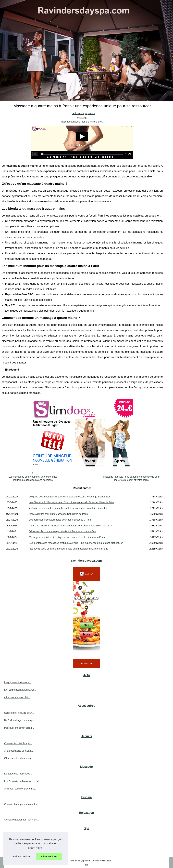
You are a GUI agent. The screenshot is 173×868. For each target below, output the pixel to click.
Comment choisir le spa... (18, 743)
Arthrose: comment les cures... (21, 789)
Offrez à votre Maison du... (18, 758)
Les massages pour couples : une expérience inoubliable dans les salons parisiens (33, 478)
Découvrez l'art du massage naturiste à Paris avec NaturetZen (62, 531)
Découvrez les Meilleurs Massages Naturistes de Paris (58, 514)
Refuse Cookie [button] (21, 857)
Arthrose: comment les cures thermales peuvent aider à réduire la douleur (69, 508)
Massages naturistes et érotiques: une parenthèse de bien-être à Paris (67, 537)
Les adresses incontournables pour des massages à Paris (60, 520)
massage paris (126, 171)
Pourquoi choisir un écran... (19, 728)
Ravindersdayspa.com (80, 861)
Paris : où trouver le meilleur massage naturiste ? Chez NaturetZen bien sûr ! (70, 526)
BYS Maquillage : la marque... (20, 720)
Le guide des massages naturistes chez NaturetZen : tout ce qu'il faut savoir (70, 497)
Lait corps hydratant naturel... (20, 690)
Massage (82, 118)
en (86, 864)
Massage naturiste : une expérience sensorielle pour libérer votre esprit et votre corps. (131, 478)
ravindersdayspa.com (83, 113)
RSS (109, 861)
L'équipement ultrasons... (18, 682)
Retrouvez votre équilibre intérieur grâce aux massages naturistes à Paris (68, 549)
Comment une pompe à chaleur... (22, 804)
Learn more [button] (35, 848)
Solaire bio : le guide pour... (19, 713)
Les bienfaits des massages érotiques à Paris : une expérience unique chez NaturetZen (76, 543)
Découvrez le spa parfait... (18, 835)
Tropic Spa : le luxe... (16, 850)
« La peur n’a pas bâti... (17, 697)
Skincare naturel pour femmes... (21, 820)
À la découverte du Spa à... (19, 751)
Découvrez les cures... (16, 843)
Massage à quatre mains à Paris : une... (82, 122)
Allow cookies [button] (49, 857)
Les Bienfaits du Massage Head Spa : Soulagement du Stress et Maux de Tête (71, 502)
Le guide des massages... (18, 774)
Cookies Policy (99, 861)
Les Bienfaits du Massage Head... (22, 781)
